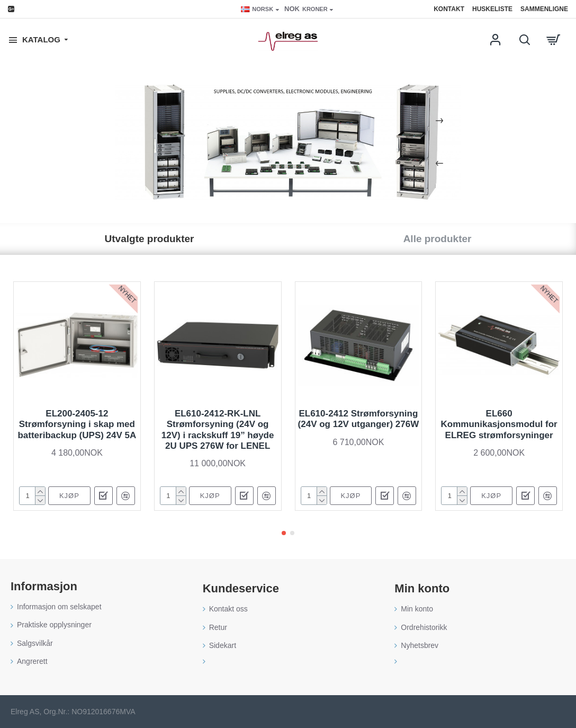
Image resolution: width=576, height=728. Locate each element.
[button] (284, 533)
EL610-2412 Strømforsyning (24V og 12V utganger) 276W (359, 419)
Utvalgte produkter (150, 239)
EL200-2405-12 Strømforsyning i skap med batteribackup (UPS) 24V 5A (77, 424)
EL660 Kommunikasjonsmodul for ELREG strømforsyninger (499, 424)
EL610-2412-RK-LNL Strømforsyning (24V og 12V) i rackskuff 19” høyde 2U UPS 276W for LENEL (218, 430)
